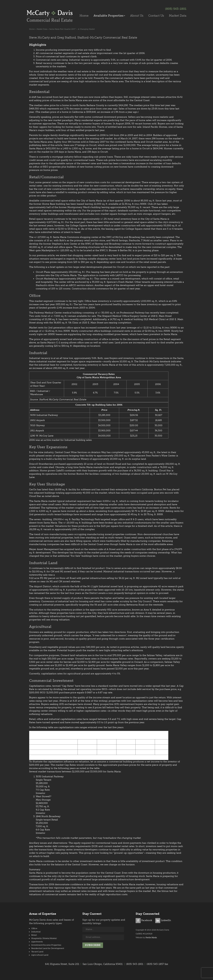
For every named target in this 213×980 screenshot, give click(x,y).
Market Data (178, 16)
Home (84, 16)
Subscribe (93, 945)
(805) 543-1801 (176, 9)
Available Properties (109, 16)
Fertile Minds (151, 938)
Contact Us (156, 16)
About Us (137, 16)
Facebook (144, 920)
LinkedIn (163, 920)
